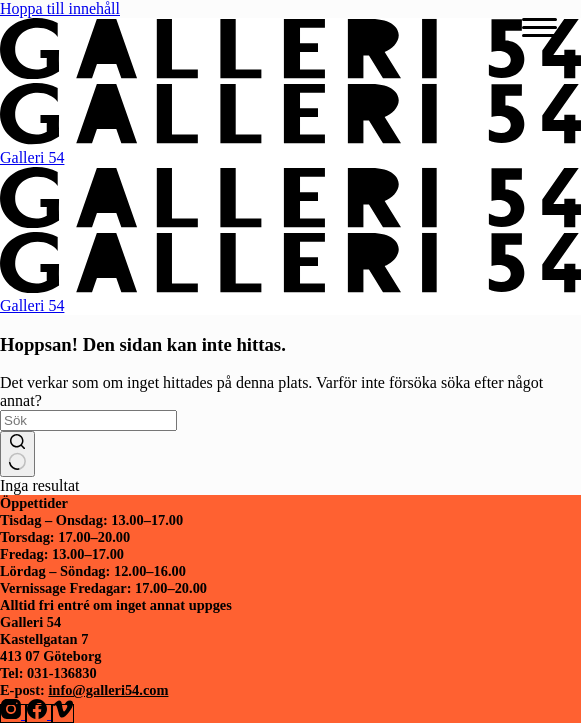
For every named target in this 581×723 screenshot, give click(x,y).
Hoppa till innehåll (60, 8)
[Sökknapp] (17, 454)
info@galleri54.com (108, 690)
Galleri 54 (32, 157)
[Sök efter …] (88, 420)
